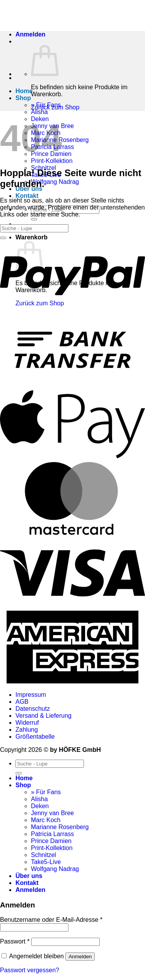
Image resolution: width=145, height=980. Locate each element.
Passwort (15, 941)
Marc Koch (46, 820)
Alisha (39, 112)
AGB (22, 702)
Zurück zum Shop (55, 107)
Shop (23, 98)
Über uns (29, 876)
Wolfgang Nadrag (55, 182)
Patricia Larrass (52, 834)
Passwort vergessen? (30, 970)
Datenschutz (33, 709)
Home (24, 91)
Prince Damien (51, 841)
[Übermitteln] (34, 219)
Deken (40, 806)
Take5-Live (46, 862)
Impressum (31, 695)
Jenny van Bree (52, 813)
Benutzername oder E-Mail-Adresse (51, 920)
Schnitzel (43, 855)
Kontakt (27, 196)
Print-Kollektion (52, 161)
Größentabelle (35, 737)
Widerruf (27, 723)
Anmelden (80, 957)
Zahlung (27, 730)
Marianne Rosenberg (60, 827)
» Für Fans (46, 792)
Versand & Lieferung (43, 716)
